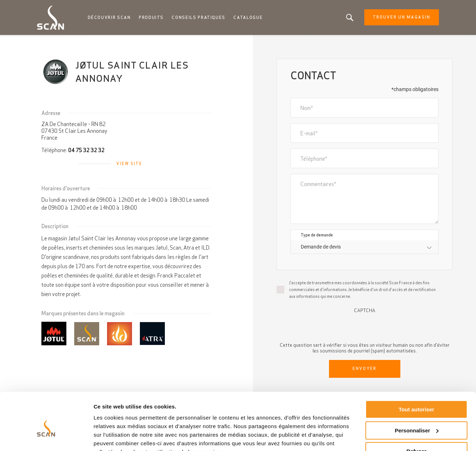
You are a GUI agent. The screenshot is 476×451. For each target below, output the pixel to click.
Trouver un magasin (399, 18)
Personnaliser (417, 395)
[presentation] (365, 328)
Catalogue (249, 18)
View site (129, 164)
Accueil (46, 43)
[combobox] (364, 248)
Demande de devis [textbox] (321, 247)
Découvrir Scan (111, 18)
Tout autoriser (416, 375)
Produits (153, 18)
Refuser (416, 417)
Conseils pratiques (200, 18)
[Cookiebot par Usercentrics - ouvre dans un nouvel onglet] (46, 437)
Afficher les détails (118, 437)
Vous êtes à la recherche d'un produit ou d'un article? (347, 18)
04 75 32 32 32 (86, 151)
